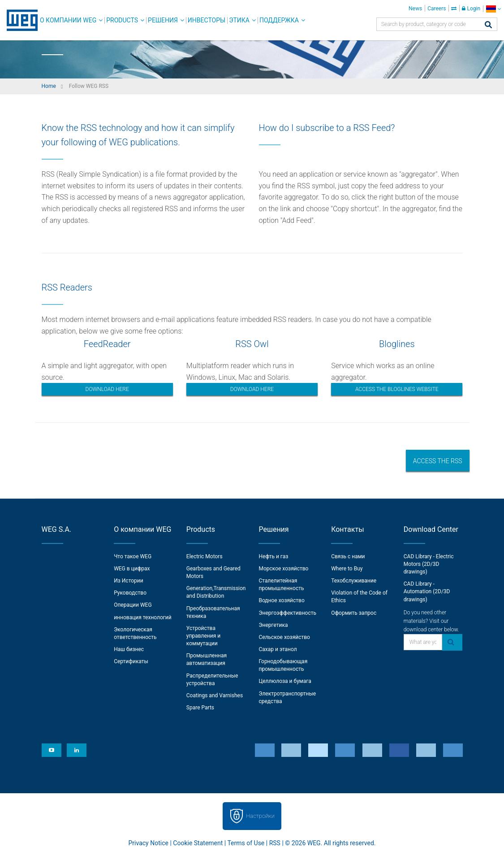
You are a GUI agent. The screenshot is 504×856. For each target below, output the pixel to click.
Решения (163, 20)
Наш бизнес (129, 649)
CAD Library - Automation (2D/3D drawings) (427, 591)
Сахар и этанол (278, 649)
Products (122, 20)
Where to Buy (347, 569)
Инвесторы (207, 20)
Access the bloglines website (397, 389)
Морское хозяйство (283, 569)
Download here (107, 389)
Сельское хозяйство (284, 637)
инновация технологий (143, 617)
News (415, 9)
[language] (493, 9)
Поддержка (279, 20)
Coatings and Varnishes (215, 695)
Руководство (130, 593)
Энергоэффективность (287, 613)
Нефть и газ (273, 556)
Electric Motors (205, 556)
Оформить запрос (354, 613)
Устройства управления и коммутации (203, 636)
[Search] (488, 25)
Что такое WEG (133, 556)
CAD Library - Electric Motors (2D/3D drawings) (429, 564)
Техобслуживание (354, 581)
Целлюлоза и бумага (285, 681)
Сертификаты (131, 661)
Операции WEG (133, 605)
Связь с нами (348, 556)
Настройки (260, 816)
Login (471, 9)
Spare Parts (200, 708)
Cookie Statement (198, 843)
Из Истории (128, 581)
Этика (239, 20)
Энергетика (273, 625)
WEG (19, 20)
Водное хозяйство (281, 600)
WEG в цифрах (132, 569)
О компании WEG (68, 20)
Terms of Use (246, 843)
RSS (275, 843)
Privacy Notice (149, 843)
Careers (437, 9)
